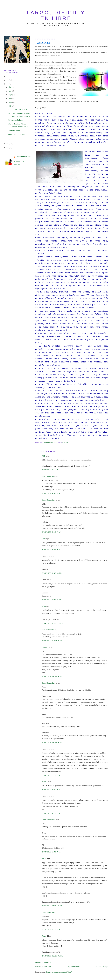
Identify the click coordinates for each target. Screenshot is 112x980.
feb (10, 106)
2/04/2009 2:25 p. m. (52, 775)
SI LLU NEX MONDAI (18, 109)
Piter (44, 539)
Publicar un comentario (44, 962)
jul (10, 99)
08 (8, 140)
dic (10, 87)
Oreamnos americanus (17, 134)
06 (8, 147)
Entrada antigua (102, 966)
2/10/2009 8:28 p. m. (52, 929)
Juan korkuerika (48, 476)
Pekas (44, 858)
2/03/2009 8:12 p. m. (52, 532)
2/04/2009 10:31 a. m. (52, 641)
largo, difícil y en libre (56, 15)
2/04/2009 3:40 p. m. (52, 790)
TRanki (45, 782)
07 (8, 144)
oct (10, 91)
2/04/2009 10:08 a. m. (52, 623)
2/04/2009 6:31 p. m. (52, 852)
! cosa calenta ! (14, 130)
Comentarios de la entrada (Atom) (59, 972)
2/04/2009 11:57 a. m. (52, 742)
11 (8, 76)
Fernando (45, 647)
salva (44, 606)
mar (11, 102)
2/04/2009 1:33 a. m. (52, 600)
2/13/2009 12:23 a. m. (52, 956)
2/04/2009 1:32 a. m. (52, 573)
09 (8, 84)
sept (11, 95)
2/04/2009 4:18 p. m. (52, 813)
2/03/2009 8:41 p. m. (52, 550)
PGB (44, 456)
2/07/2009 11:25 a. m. (52, 906)
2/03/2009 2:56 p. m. (52, 470)
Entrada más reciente (43, 966)
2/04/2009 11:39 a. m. (52, 676)
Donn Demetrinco (49, 500)
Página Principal (74, 966)
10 (8, 80)
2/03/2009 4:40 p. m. (52, 493)
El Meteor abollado (16, 120)
